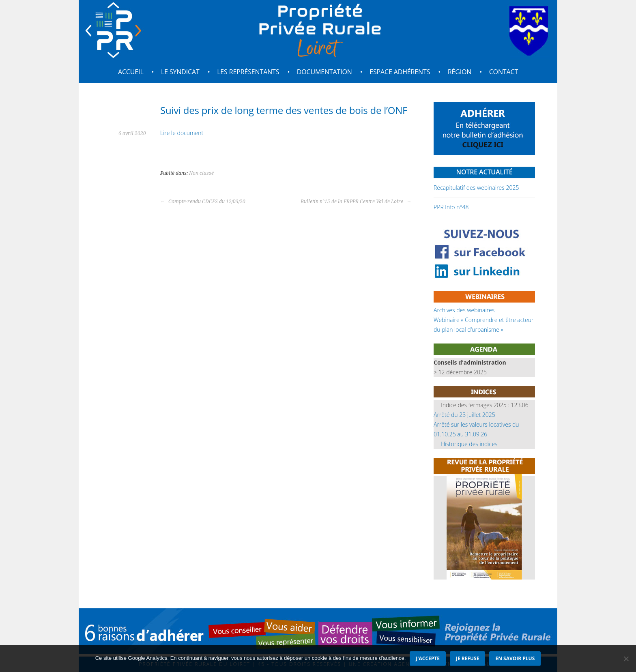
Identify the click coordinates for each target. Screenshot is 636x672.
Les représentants (248, 72)
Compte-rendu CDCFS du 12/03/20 (203, 202)
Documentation (324, 72)
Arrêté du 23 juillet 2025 (464, 415)
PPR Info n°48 (451, 207)
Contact (504, 72)
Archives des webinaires (464, 310)
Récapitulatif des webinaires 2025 (476, 188)
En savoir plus (515, 658)
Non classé (201, 173)
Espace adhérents (400, 72)
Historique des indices (469, 444)
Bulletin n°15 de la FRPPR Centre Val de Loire (356, 202)
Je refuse (467, 658)
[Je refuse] (626, 659)
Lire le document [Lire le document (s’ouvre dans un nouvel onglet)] (182, 133)
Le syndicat (180, 72)
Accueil (131, 72)
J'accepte (428, 658)
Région (460, 72)
